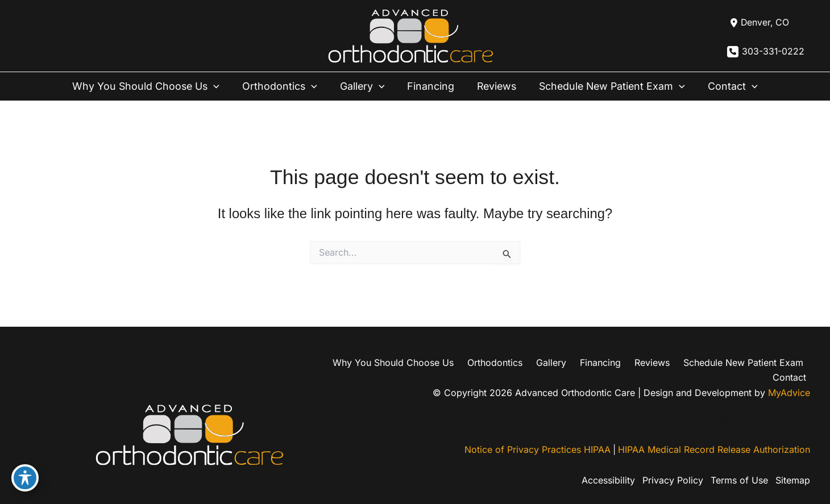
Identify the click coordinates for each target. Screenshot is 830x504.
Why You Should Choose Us (149, 86)
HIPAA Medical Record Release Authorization (714, 437)
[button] (218, 86)
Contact (731, 86)
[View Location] (758, 23)
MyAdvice (789, 380)
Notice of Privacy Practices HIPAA (536, 437)
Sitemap (793, 468)
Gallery (363, 86)
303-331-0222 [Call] (773, 52)
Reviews (494, 86)
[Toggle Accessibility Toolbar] (25, 479)
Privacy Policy (671, 468)
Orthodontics (282, 86)
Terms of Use (738, 468)
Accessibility (605, 468)
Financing (429, 86)
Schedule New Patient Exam (611, 86)
